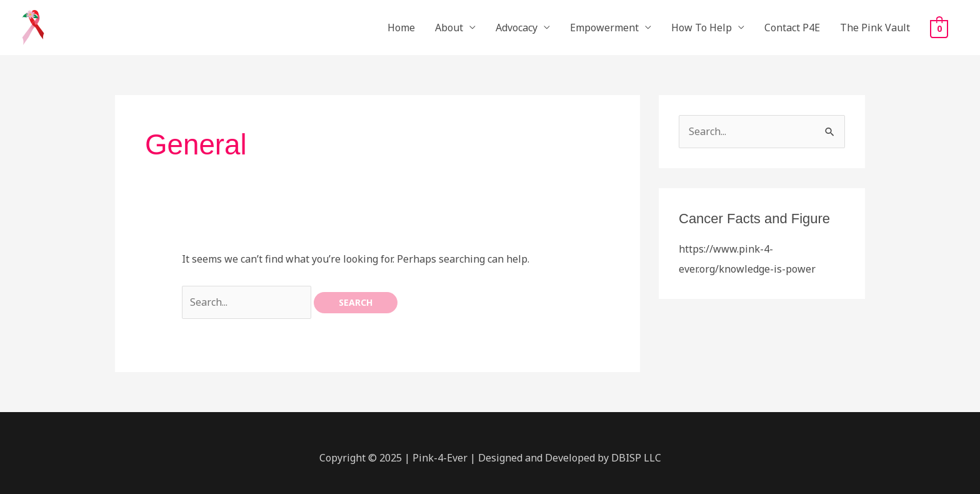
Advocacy (517, 28)
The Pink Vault (875, 28)
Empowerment (604, 28)
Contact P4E (792, 28)
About (449, 28)
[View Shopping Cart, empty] (939, 28)
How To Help (702, 28)
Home (401, 28)
